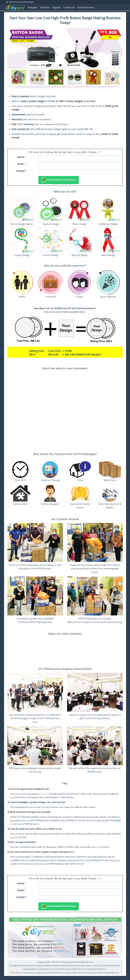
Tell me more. (59, 180)
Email (21, 164)
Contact (21, 171)
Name (21, 157)
